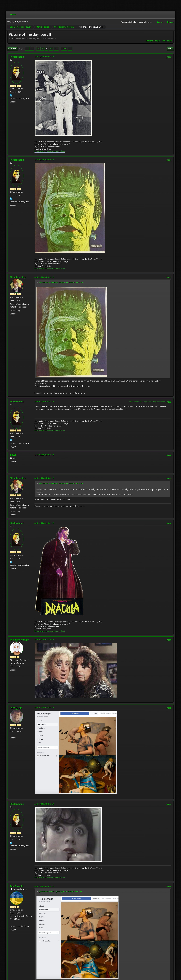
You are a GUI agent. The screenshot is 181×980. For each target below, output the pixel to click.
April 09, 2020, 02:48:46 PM (44, 277)
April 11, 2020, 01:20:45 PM (44, 886)
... (35, 49)
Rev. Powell (16, 886)
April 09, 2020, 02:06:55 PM (44, 160)
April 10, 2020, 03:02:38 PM (44, 478)
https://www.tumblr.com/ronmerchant (50, 151)
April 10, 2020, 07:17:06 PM (44, 640)
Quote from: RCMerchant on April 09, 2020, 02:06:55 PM (61, 282)
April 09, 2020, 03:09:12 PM (44, 455)
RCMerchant (17, 57)
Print (170, 49)
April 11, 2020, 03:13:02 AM (44, 804)
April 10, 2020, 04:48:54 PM (44, 523)
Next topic (167, 41)
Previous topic (153, 41)
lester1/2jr (16, 708)
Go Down (12, 49)
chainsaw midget (20, 640)
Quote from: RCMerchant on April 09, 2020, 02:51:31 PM (61, 483)
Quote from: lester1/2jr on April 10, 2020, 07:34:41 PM (60, 891)
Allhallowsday (18, 277)
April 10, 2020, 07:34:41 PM (44, 708)
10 (51, 49)
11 (56, 49)
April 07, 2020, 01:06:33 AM (44, 57)
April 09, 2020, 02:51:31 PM (44, 402)
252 (64, 49)
